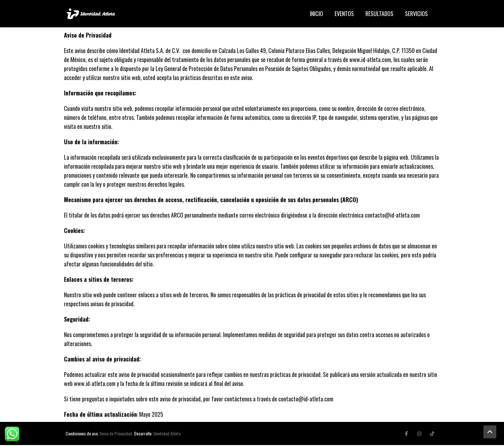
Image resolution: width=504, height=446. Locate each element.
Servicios (416, 14)
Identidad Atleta (167, 434)
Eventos (344, 14)
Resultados (379, 14)
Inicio (316, 14)
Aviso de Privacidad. (116, 434)
